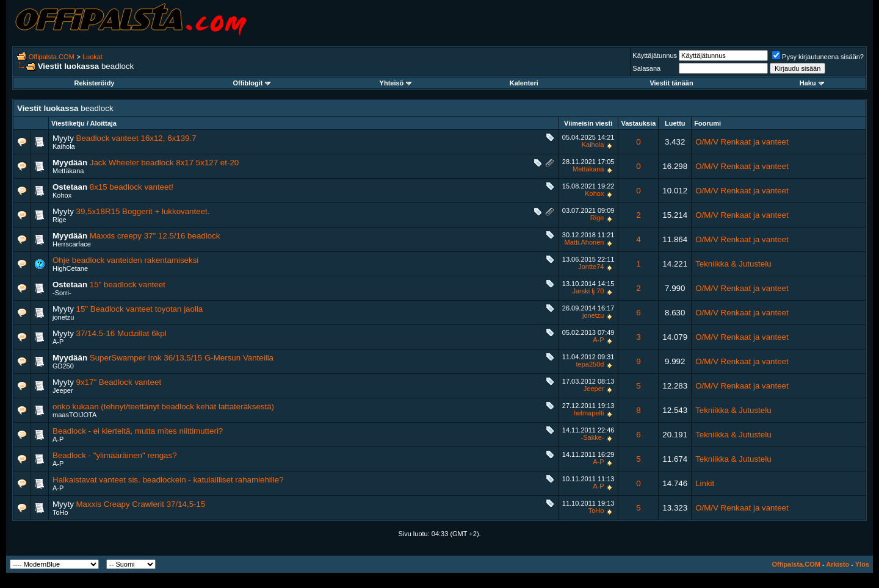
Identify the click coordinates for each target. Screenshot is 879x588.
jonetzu (63, 317)
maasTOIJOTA (74, 415)
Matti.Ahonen (584, 242)
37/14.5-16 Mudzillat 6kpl (121, 333)
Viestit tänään (671, 83)
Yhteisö (396, 83)
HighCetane (70, 268)
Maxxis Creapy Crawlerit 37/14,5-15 (141, 504)
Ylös (862, 564)
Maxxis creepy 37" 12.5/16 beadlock (155, 236)
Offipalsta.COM (52, 57)
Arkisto (837, 564)
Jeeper (63, 390)
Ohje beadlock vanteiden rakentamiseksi (125, 260)
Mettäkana (68, 171)
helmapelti (588, 413)
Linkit (705, 483)
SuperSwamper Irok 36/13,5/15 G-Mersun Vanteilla (182, 358)
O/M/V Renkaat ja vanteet (742, 142)
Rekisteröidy (94, 83)
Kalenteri (524, 83)
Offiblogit (251, 83)
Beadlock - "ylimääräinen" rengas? (115, 455)
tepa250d (590, 364)
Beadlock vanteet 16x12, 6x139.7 (136, 138)
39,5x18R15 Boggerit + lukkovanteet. (143, 211)
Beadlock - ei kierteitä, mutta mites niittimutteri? (138, 431)
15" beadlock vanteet (128, 285)
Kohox (62, 195)
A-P (58, 342)
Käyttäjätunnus (655, 56)
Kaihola (64, 146)
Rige (60, 220)
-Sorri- (62, 293)
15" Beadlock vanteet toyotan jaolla (140, 309)
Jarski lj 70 (588, 291)
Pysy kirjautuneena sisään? (818, 57)
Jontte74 (591, 267)
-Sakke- (593, 437)
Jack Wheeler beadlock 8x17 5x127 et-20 (165, 163)
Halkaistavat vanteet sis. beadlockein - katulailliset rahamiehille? (168, 480)
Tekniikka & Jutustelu (733, 264)
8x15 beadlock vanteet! (132, 187)
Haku (812, 83)
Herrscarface (72, 244)
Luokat (92, 57)
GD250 (63, 366)
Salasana (646, 68)
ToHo (60, 512)
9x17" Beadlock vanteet (119, 382)
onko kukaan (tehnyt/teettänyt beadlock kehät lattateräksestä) (163, 407)
